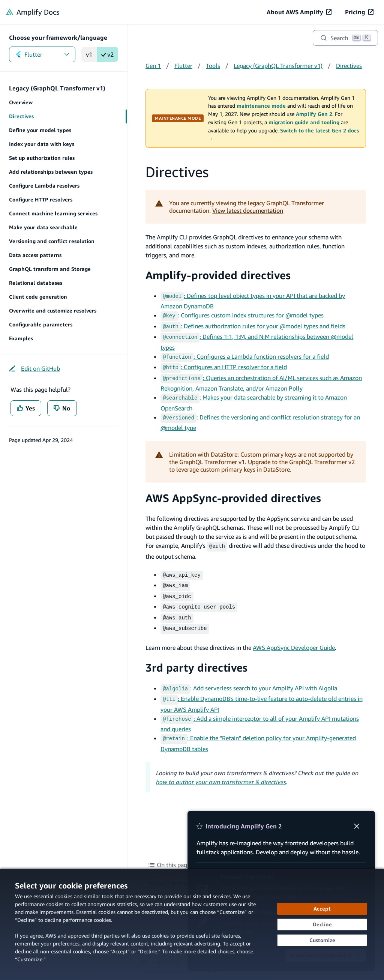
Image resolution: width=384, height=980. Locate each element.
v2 (107, 54)
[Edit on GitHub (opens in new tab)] (34, 368)
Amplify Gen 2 (314, 114)
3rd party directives (196, 656)
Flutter (42, 54)
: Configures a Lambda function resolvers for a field (245, 353)
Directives (349, 66)
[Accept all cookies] (322, 909)
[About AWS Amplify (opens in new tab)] (299, 12)
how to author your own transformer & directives (221, 767)
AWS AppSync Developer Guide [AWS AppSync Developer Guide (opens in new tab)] (294, 636)
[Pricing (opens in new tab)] (359, 12)
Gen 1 (153, 66)
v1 (89, 54)
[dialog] (192, 924)
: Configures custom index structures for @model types (242, 314)
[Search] (345, 38)
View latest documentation (248, 210)
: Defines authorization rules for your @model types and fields (253, 325)
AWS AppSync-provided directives (233, 491)
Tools (213, 66)
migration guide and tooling (304, 122)
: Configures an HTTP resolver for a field (224, 363)
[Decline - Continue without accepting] (322, 924)
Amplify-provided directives (218, 275)
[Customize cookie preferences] (322, 940)
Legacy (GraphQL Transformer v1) (278, 66)
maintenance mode (261, 106)
